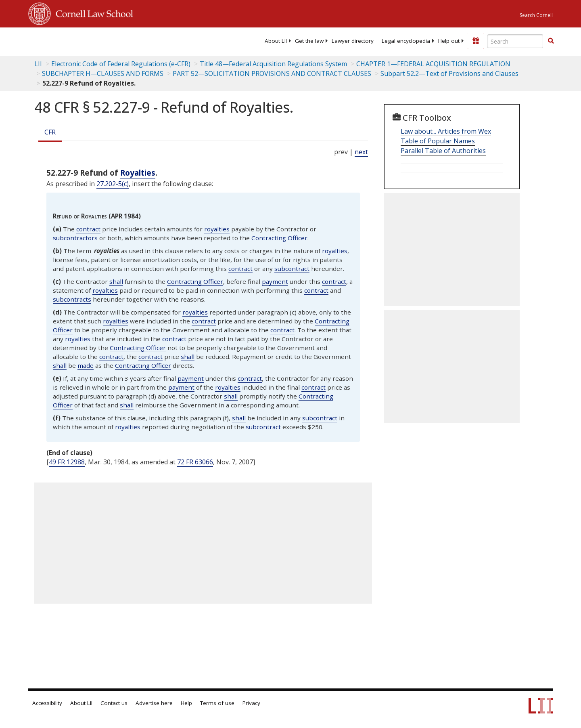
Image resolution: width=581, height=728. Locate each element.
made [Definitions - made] (86, 365)
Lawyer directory (353, 41)
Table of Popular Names (438, 141)
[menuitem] (276, 41)
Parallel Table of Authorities (443, 151)
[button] (551, 41)
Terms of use (217, 703)
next (361, 152)
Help (186, 703)
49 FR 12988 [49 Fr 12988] (67, 462)
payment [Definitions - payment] (275, 281)
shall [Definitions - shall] (116, 281)
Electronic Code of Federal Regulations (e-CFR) (121, 64)
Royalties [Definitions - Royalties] (138, 173)
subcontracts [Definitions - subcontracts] (72, 299)
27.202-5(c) (113, 184)
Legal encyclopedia (406, 41)
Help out (449, 41)
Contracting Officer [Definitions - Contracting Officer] (279, 238)
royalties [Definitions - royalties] (217, 229)
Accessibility (47, 703)
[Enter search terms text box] (515, 41)
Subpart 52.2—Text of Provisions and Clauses (449, 73)
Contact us (114, 703)
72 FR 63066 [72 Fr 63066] (195, 462)
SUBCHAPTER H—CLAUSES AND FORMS (103, 73)
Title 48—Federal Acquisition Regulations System (273, 64)
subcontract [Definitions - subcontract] (292, 269)
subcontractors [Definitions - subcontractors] (75, 238)
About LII (276, 41)
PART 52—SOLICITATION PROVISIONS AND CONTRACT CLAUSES (272, 73)
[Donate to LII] (476, 41)
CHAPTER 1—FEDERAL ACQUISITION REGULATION (433, 64)
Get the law (309, 41)
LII (38, 64)
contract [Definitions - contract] (88, 229)
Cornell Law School (92, 13)
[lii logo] (119, 40)
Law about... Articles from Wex (446, 131)
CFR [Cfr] (50, 132)
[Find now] (551, 41)
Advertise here (154, 703)
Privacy (251, 703)
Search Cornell (536, 15)
